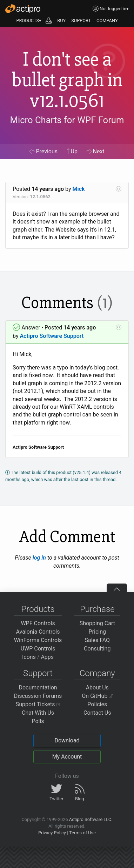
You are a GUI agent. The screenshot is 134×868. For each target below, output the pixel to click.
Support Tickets (38, 704)
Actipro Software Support (52, 336)
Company (97, 673)
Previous (43, 151)
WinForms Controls (38, 640)
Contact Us (97, 713)
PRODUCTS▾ (29, 21)
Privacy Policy (52, 833)
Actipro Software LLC (90, 819)
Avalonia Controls (38, 632)
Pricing (98, 632)
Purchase (97, 609)
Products (38, 609)
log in (39, 558)
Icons (29, 657)
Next (96, 151)
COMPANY (107, 21)
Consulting (97, 649)
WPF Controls (38, 623)
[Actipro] (23, 9)
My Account (67, 757)
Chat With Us (38, 713)
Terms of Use (82, 833)
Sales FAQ (97, 640)
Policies (97, 704)
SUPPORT (81, 21)
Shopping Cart (97, 623)
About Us (97, 687)
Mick (79, 189)
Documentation (38, 687)
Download (67, 740)
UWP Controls (38, 649)
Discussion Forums (38, 696)
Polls (38, 721)
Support (38, 673)
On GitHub (97, 696)
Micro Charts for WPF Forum (67, 120)
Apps (47, 657)
